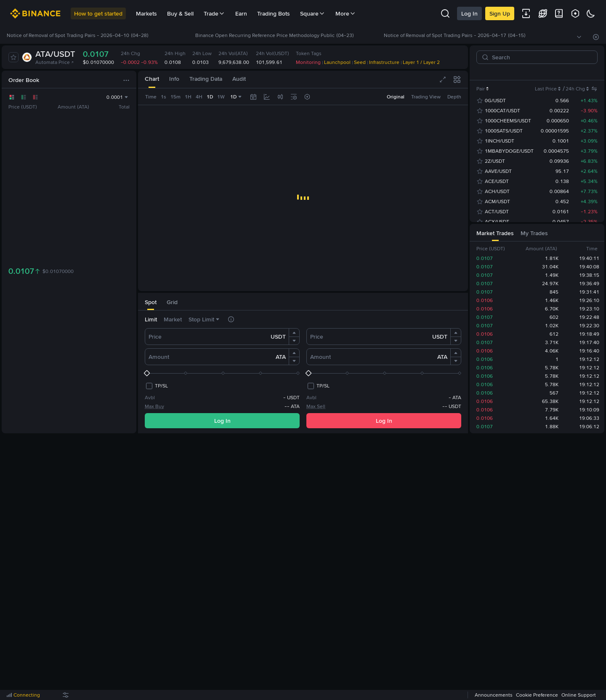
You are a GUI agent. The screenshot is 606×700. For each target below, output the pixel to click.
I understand (303, 388)
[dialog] (303, 350)
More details (336, 365)
